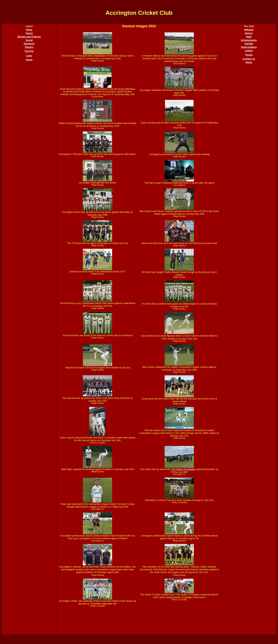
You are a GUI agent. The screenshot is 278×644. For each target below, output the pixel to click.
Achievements (249, 40)
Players (29, 47)
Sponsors (29, 44)
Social (29, 40)
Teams (29, 33)
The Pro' (29, 51)
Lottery (249, 51)
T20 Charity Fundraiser (183, 469)
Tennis (249, 55)
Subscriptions (249, 47)
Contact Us (249, 59)
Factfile (249, 44)
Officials (249, 30)
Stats (249, 37)
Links (29, 56)
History (249, 33)
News (29, 30)
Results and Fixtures (29, 37)
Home (29, 60)
